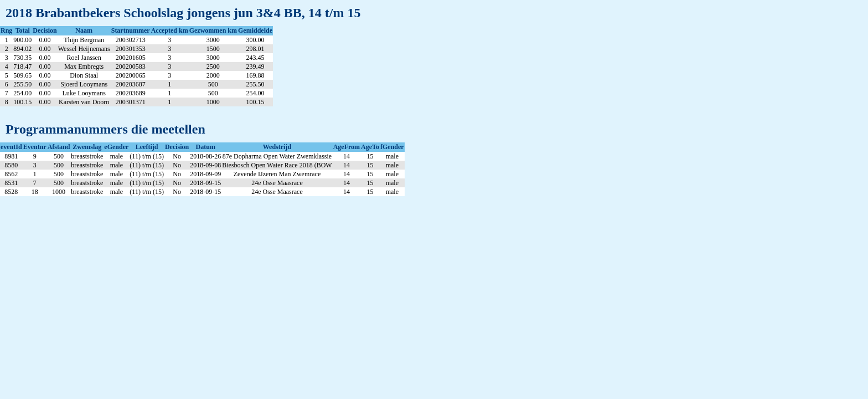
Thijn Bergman (84, 40)
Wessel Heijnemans (84, 49)
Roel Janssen (84, 58)
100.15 (22, 102)
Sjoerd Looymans (84, 84)
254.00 (22, 93)
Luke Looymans (84, 93)
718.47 (22, 66)
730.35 (22, 58)
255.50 (22, 84)
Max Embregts (84, 66)
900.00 (22, 40)
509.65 (22, 75)
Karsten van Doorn (84, 102)
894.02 (22, 49)
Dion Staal (84, 75)
